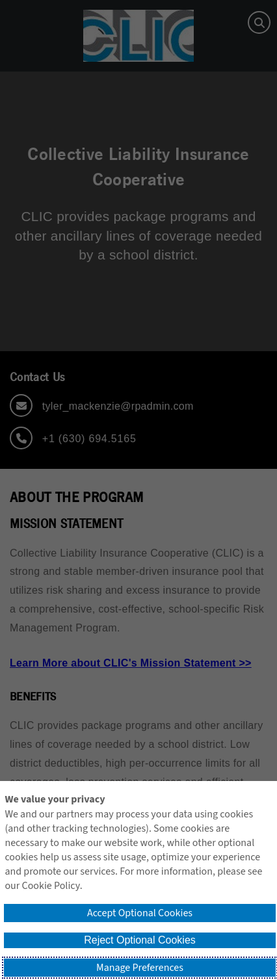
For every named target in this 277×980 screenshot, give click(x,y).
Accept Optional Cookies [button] (140, 913)
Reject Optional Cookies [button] (140, 940)
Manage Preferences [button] (140, 968)
